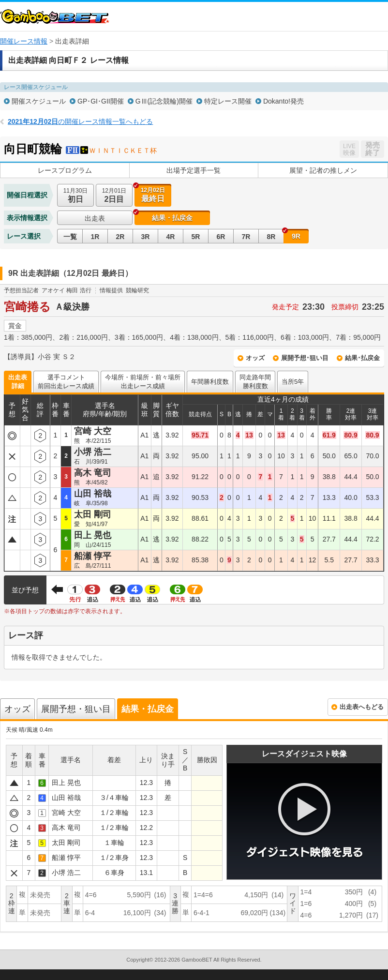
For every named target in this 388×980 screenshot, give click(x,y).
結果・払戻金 (172, 218)
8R (271, 237)
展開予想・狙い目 (76, 709)
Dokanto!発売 (284, 101)
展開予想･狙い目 (305, 358)
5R (196, 237)
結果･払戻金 (362, 358)
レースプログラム (65, 170)
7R (246, 237)
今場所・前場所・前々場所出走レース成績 (143, 382)
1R (95, 237)
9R (296, 236)
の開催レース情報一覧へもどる (80, 121)
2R (120, 237)
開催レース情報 (24, 41)
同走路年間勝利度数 (255, 382)
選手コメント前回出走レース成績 (66, 382)
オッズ (255, 358)
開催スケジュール (39, 101)
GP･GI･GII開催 (101, 101)
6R (221, 237)
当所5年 (293, 382)
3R (146, 237)
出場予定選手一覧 (194, 170)
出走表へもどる (362, 707)
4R (171, 237)
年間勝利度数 (210, 382)
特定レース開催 (228, 101)
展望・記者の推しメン (323, 170)
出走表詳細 (18, 382)
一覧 (70, 237)
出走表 (95, 218)
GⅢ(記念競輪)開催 (164, 101)
